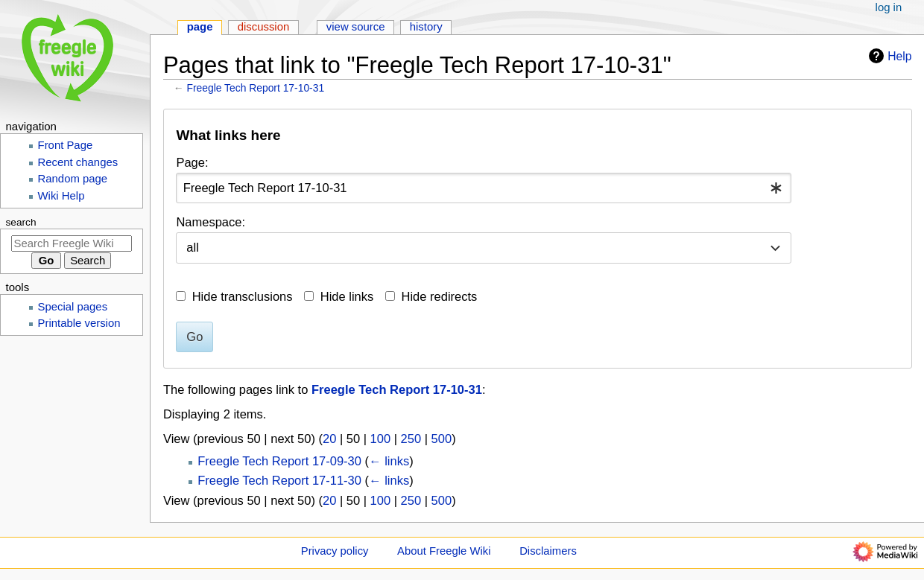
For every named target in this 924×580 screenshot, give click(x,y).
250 (411, 439)
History (426, 27)
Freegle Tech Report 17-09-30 (279, 461)
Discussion (264, 27)
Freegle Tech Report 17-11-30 (279, 480)
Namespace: (211, 222)
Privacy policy (335, 551)
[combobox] (484, 188)
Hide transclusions (243, 296)
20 (329, 439)
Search (21, 222)
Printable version (79, 323)
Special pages (73, 307)
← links (389, 461)
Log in (889, 7)
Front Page (66, 145)
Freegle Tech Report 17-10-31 (256, 88)
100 (381, 439)
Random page (73, 179)
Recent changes (78, 162)
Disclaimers (548, 551)
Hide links (347, 296)
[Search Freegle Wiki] (72, 243)
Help (888, 56)
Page (200, 27)
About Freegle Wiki (444, 551)
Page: (192, 162)
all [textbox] (193, 247)
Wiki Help (61, 196)
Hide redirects (440, 296)
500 (442, 439)
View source (356, 27)
